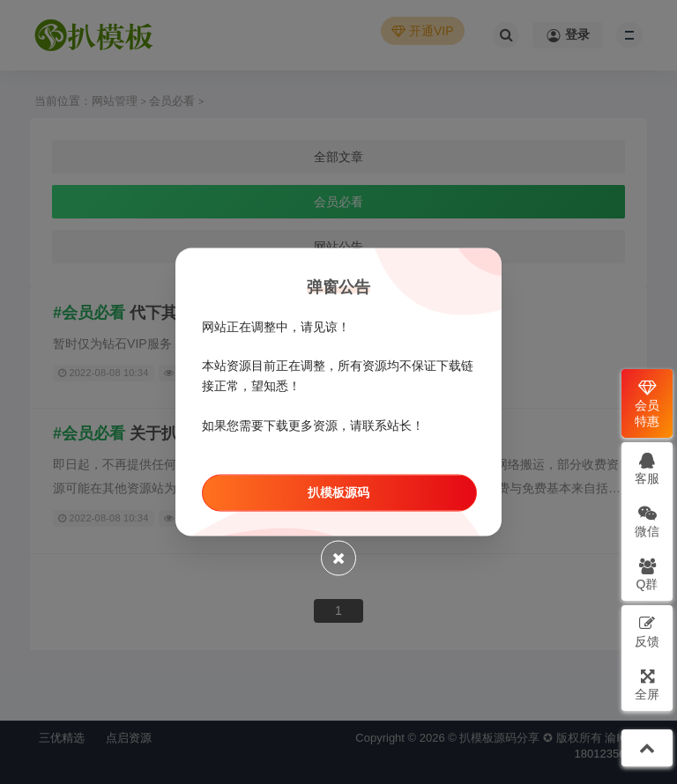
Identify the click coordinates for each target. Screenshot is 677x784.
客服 (647, 468)
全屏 (647, 684)
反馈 (647, 631)
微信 (647, 521)
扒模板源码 (338, 492)
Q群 (647, 574)
